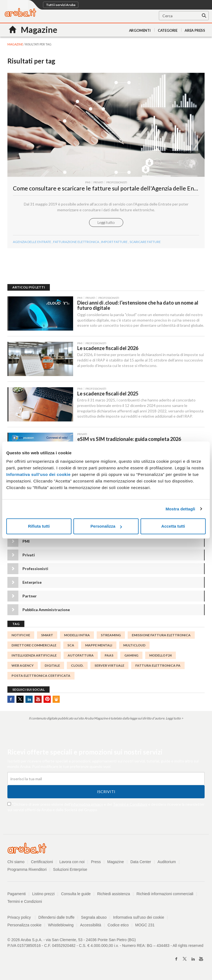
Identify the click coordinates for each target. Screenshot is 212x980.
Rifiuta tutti (39, 526)
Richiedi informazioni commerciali (165, 894)
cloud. (77, 665)
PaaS (109, 655)
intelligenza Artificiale (34, 655)
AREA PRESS (195, 30)
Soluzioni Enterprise (70, 869)
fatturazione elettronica (76, 242)
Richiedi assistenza (114, 894)
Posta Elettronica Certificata (41, 676)
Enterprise (32, 582)
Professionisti (35, 569)
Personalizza (106, 526)
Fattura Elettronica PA (158, 665)
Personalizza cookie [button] (25, 925)
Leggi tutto (106, 222)
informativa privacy (87, 804)
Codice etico (118, 925)
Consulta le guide (76, 894)
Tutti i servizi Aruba (61, 5)
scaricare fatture (145, 242)
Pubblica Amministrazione (46, 610)
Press (96, 862)
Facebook (11, 699)
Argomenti (140, 30)
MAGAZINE (15, 44)
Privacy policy (22, 917)
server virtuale (109, 665)
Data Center (141, 862)
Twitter (20, 699)
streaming (111, 635)
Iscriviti (106, 792)
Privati (29, 555)
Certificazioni (42, 862)
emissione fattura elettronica (161, 635)
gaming (131, 655)
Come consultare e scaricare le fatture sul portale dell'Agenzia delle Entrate (110, 188)
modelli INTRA (77, 635)
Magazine (116, 862)
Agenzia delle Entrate (32, 242)
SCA (71, 645)
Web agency (23, 665)
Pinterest (47, 699)
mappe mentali (99, 645)
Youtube (38, 699)
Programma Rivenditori (27, 869)
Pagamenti (17, 894)
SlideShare (56, 699)
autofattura (81, 655)
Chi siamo (16, 862)
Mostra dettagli (180, 509)
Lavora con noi (72, 862)
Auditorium (167, 862)
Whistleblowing (61, 925)
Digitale (52, 665)
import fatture (114, 242)
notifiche (21, 635)
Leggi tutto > (174, 718)
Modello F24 (161, 655)
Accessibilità (91, 925)
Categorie (168, 30)
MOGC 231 (145, 925)
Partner (30, 596)
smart (47, 635)
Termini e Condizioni (130, 804)
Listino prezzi (44, 894)
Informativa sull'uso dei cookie (139, 917)
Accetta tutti (173, 526)
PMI (26, 541)
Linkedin (29, 699)
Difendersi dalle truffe (56, 917)
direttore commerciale (34, 645)
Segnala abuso (94, 917)
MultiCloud (134, 645)
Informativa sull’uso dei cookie (38, 474)
